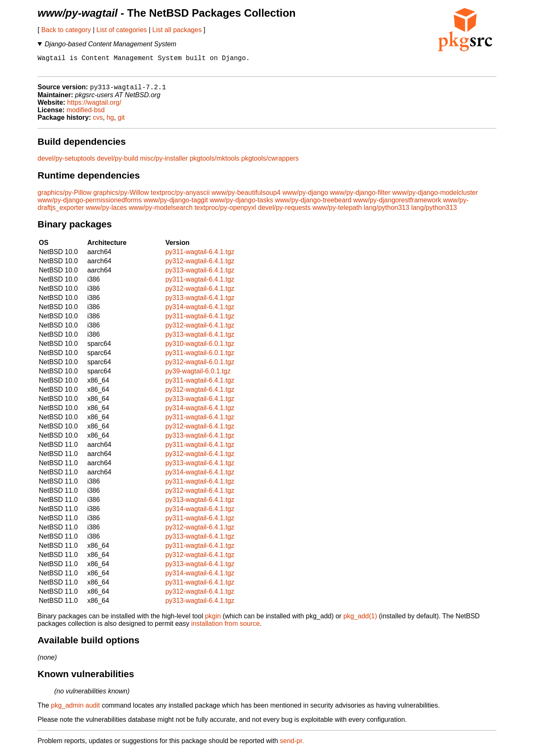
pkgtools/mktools (215, 163)
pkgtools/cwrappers (270, 163)
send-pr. (292, 745)
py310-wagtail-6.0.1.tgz (200, 348)
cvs (98, 122)
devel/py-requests (284, 212)
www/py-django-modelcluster (435, 197)
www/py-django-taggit (176, 205)
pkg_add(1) (360, 621)
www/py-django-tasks (242, 205)
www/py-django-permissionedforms (90, 205)
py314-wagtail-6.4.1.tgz (200, 311)
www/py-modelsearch (161, 212)
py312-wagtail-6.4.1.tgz (200, 266)
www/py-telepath (337, 212)
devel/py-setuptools (66, 163)
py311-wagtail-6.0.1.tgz (200, 357)
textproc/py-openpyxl (225, 212)
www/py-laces (107, 212)
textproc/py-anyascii (180, 197)
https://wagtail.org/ (94, 107)
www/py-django (305, 197)
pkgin (213, 621)
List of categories (122, 30)
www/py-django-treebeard (313, 205)
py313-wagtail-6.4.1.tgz (200, 275)
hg (110, 122)
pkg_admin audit (75, 710)
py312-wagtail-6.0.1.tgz (200, 367)
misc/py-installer (164, 163)
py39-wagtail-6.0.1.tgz (198, 376)
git (121, 122)
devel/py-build (117, 163)
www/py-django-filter (360, 197)
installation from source (225, 628)
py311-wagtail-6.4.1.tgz (200, 256)
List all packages (177, 30)
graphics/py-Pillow (64, 197)
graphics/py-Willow (121, 197)
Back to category (66, 30)
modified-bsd (86, 115)
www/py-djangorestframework (397, 205)
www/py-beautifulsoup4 (246, 197)
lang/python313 (387, 212)
